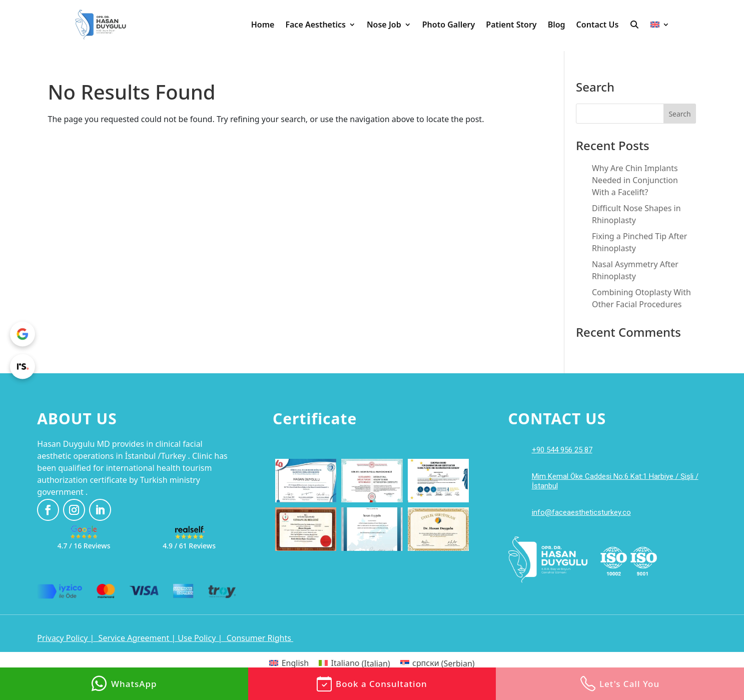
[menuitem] (660, 25)
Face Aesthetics (315, 25)
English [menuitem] (295, 663)
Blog (557, 25)
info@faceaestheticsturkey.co (581, 512)
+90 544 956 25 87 (562, 450)
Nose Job (384, 25)
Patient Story (511, 25)
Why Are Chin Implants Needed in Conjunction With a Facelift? (635, 180)
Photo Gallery (449, 25)
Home (263, 25)
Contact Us (598, 25)
